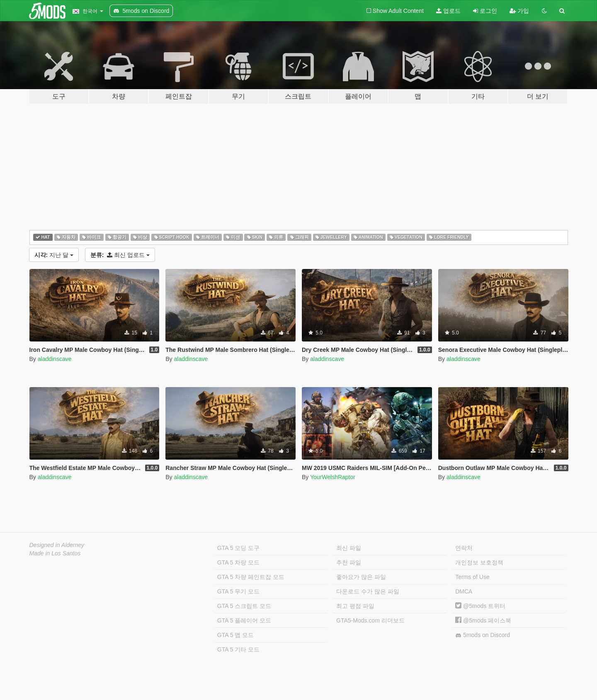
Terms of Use (472, 577)
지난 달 (54, 255)
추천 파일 (349, 562)
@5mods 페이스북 (483, 620)
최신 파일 (349, 548)
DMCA (464, 591)
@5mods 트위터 (480, 606)
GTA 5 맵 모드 (235, 635)
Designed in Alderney (57, 545)
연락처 (464, 548)
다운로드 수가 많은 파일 (368, 591)
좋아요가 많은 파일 (361, 577)
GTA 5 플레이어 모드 (244, 620)
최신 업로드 (120, 255)
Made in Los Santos (55, 553)
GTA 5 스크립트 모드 (244, 606)
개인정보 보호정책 (479, 562)
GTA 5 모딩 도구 (238, 548)
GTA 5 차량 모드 (238, 562)
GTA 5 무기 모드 (238, 591)
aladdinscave (55, 359)
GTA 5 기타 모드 (238, 649)
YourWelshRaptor (333, 477)
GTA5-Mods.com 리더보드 (370, 620)
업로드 (448, 11)
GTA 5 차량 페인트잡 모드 (251, 577)
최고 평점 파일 (355, 606)
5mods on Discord (483, 635)
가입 (519, 11)
